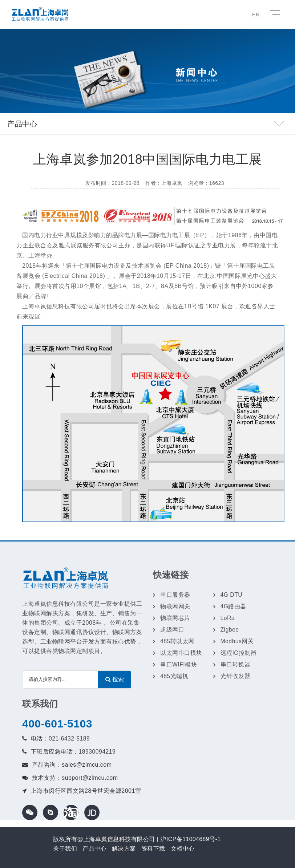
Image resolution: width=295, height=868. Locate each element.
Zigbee (230, 630)
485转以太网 (177, 641)
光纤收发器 (236, 676)
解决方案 (124, 849)
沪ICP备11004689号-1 (191, 839)
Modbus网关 (237, 641)
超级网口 (172, 630)
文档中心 (183, 849)
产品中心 (94, 849)
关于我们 (65, 849)
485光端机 (174, 676)
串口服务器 (175, 595)
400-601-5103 (57, 724)
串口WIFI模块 (179, 664)
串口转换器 (236, 664)
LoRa (228, 618)
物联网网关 (175, 606)
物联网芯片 (175, 618)
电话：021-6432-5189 (61, 739)
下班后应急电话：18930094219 (74, 752)
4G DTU (232, 595)
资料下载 (153, 849)
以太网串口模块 (181, 653)
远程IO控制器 (239, 653)
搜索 (115, 679)
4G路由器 (234, 606)
